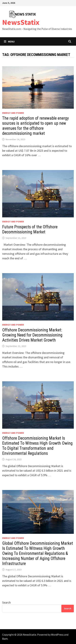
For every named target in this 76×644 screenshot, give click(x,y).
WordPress (57, 635)
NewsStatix (21, 22)
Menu (9, 41)
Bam (5, 639)
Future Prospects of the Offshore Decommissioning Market (30, 229)
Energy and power (13, 113)
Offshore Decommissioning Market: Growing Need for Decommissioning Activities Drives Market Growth (32, 335)
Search (6, 602)
